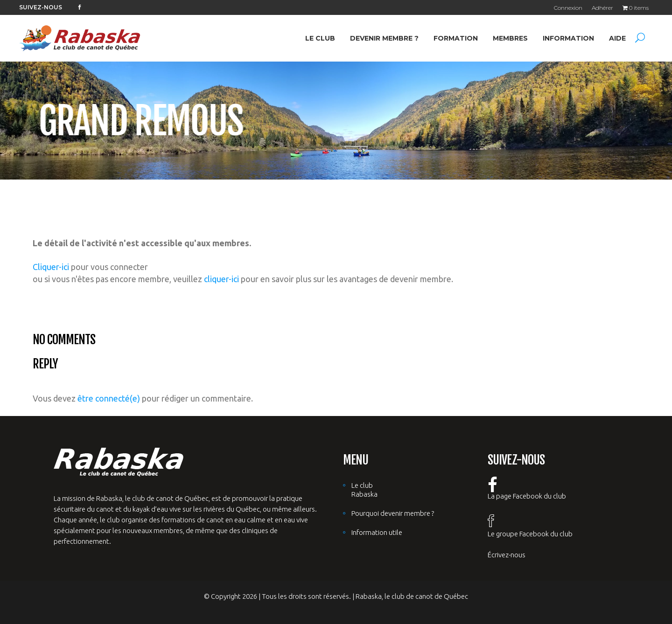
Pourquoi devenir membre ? (393, 513)
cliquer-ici (221, 279)
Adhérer (602, 8)
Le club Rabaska (364, 490)
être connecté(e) (109, 398)
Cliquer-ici (51, 267)
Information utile (377, 532)
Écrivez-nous (507, 555)
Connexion (568, 8)
